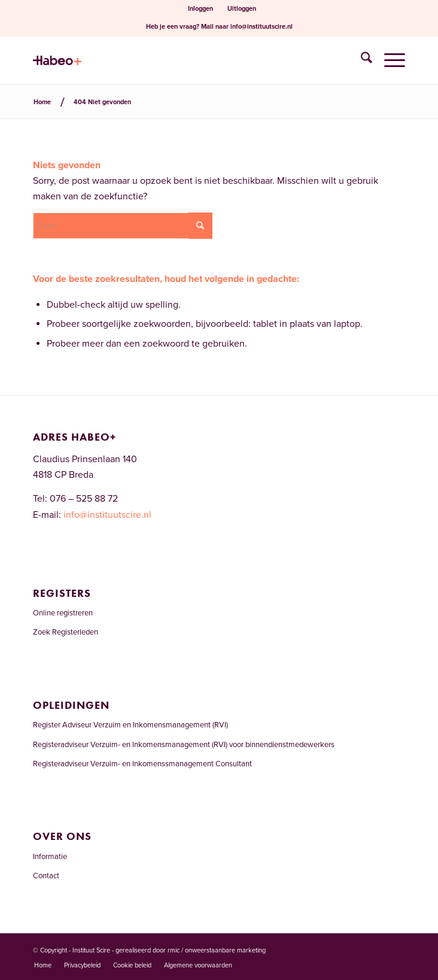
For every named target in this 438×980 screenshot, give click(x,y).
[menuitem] (201, 9)
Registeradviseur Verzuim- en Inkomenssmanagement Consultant (142, 764)
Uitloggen (242, 9)
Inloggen (200, 9)
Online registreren (63, 613)
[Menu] (389, 60)
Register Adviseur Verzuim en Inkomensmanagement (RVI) (130, 725)
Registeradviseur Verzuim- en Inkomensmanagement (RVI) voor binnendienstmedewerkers (184, 745)
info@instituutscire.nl (261, 27)
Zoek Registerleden (66, 632)
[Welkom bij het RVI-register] (182, 60)
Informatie (50, 857)
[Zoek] (361, 60)
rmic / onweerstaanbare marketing (217, 950)
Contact (46, 876)
